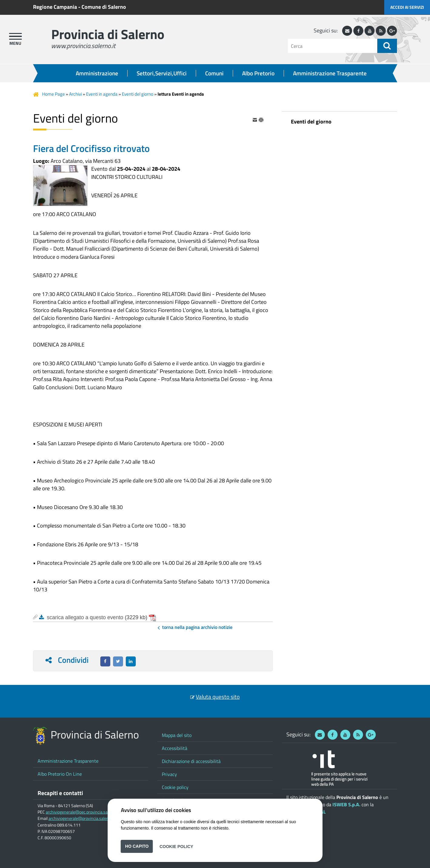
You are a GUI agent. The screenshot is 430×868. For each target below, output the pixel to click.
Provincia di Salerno (108, 34)
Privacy (169, 774)
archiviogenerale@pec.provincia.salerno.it (83, 812)
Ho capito (137, 846)
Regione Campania (55, 7)
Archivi (75, 94)
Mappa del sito (177, 735)
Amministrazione (97, 73)
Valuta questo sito (218, 697)
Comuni (214, 73)
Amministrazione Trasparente (330, 73)
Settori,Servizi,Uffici (162, 73)
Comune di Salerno (104, 7)
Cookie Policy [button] (176, 846)
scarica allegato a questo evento (85, 617)
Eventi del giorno (138, 94)
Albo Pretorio (258, 73)
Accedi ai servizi (407, 7)
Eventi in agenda (102, 94)
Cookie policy (175, 787)
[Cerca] (333, 46)
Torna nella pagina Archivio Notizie (197, 627)
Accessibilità (175, 748)
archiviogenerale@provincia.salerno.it (82, 818)
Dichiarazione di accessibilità (191, 761)
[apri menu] (15, 36)
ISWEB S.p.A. (346, 804)
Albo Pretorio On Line (60, 774)
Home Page (53, 94)
